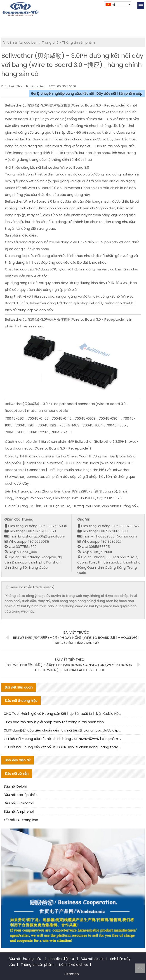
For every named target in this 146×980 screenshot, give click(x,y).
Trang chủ (50, 42)
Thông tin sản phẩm (79, 42)
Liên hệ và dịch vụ (74, 965)
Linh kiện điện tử (62, 959)
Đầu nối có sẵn (93, 959)
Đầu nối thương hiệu (25, 959)
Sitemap (72, 974)
